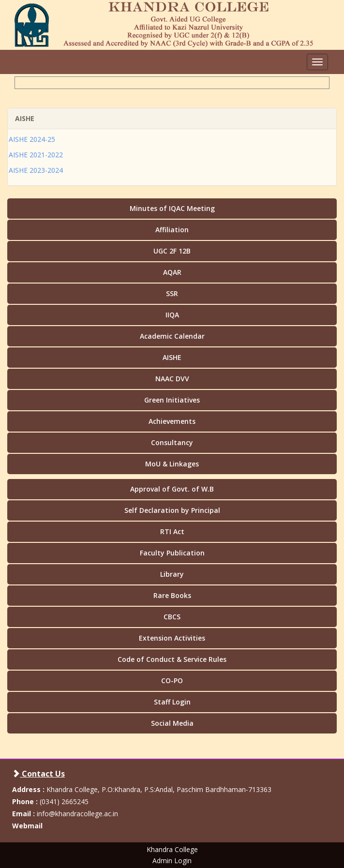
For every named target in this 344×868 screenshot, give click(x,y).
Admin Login (172, 861)
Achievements (172, 421)
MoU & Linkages (172, 464)
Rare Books (172, 595)
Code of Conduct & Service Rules (172, 659)
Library (172, 574)
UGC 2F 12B (172, 251)
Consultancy (172, 442)
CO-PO (172, 681)
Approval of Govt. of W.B (172, 489)
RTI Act (172, 531)
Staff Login (172, 702)
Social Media (172, 723)
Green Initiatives (172, 400)
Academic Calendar (172, 336)
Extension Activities (172, 638)
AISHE (172, 357)
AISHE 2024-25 (32, 135)
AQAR (172, 272)
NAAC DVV (172, 379)
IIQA (172, 315)
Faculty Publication (172, 553)
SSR (172, 293)
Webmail (27, 826)
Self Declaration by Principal (172, 510)
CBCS (172, 617)
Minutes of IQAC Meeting (172, 208)
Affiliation (172, 230)
